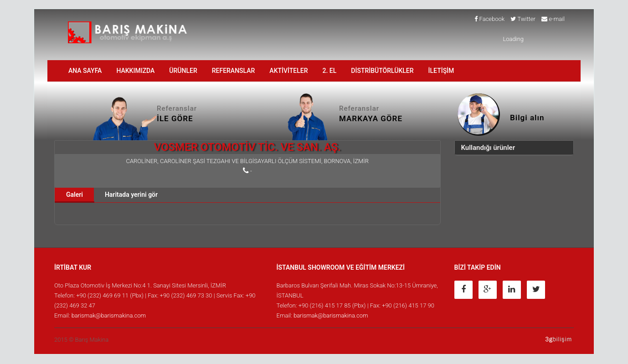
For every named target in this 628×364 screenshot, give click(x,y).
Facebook (489, 19)
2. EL (330, 71)
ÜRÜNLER (183, 71)
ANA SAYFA (85, 71)
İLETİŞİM (441, 71)
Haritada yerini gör (131, 195)
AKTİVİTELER (288, 71)
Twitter (523, 19)
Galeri (75, 195)
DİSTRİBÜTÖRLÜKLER (382, 71)
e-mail (553, 19)
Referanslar (234, 71)
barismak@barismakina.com (109, 316)
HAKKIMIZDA (135, 71)
